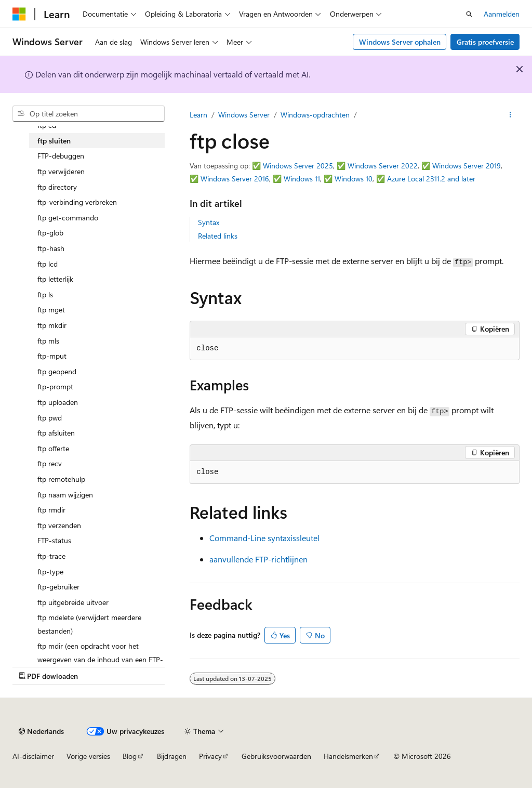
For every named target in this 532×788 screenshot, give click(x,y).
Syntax (209, 222)
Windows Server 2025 (298, 166)
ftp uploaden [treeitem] (58, 402)
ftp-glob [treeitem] (50, 233)
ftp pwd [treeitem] (50, 418)
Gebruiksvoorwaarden (276, 756)
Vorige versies (88, 756)
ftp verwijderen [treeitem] (61, 171)
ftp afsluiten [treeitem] (56, 433)
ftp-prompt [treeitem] (55, 386)
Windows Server (244, 115)
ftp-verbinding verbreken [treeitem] (77, 202)
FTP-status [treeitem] (54, 540)
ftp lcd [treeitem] (48, 264)
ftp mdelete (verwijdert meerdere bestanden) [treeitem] (89, 624)
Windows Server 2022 (383, 166)
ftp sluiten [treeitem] (54, 141)
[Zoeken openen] (469, 14)
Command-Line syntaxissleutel (264, 538)
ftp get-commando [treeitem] (68, 218)
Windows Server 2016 (235, 179)
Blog (130, 756)
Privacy (210, 756)
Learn (198, 115)
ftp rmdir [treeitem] (51, 510)
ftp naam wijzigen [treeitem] (65, 495)
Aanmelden (502, 14)
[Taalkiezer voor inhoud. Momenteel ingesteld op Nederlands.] (41, 731)
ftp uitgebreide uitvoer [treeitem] (73, 602)
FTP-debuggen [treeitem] (61, 156)
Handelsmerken (348, 756)
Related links (218, 236)
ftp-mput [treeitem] (52, 356)
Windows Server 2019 (467, 166)
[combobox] (89, 114)
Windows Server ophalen (400, 42)
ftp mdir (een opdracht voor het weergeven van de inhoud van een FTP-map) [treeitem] (100, 659)
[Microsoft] (19, 14)
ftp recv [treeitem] (50, 463)
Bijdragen (172, 756)
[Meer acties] (510, 115)
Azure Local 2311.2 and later (431, 179)
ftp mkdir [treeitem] (52, 325)
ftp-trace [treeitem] (51, 556)
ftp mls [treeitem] (48, 341)
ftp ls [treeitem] (45, 294)
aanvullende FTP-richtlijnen (258, 559)
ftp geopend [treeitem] (57, 371)
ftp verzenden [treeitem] (59, 525)
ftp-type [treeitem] (50, 572)
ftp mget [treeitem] (51, 310)
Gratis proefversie (485, 42)
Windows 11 (302, 179)
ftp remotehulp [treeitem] (61, 479)
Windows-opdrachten (315, 115)
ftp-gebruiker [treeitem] (58, 587)
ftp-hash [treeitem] (51, 248)
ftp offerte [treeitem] (53, 448)
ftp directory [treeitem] (57, 187)
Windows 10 (354, 179)
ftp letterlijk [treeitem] (55, 279)
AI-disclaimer (33, 756)
